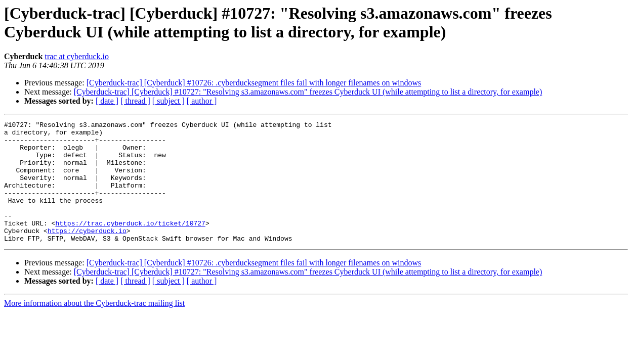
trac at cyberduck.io (77, 56)
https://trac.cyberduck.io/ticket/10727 (130, 244)
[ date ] (107, 101)
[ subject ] (168, 101)
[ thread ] (135, 101)
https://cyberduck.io (87, 253)
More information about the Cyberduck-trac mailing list (94, 327)
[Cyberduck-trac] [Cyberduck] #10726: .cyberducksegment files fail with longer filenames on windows (254, 83)
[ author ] (202, 101)
